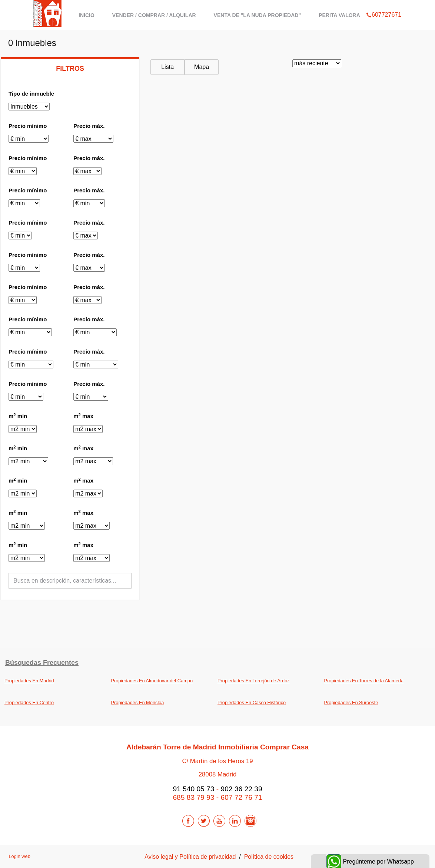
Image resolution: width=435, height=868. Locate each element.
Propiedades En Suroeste (351, 703)
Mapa (202, 67)
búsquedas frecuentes (42, 663)
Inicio (87, 15)
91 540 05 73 (193, 789)
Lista (167, 67)
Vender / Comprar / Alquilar (154, 15)
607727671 (384, 5)
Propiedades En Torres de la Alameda (364, 681)
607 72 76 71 (242, 797)
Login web (19, 856)
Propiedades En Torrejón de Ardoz (254, 681)
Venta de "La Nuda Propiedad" (257, 15)
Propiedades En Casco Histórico (252, 703)
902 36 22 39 (242, 789)
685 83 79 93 (193, 797)
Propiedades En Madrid (29, 681)
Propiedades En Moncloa (138, 703)
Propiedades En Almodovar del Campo (152, 681)
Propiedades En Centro (29, 703)
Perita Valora (339, 15)
